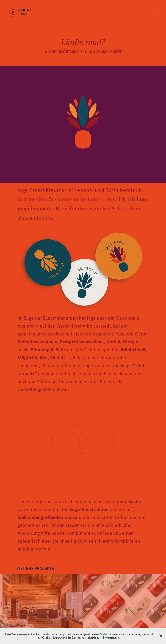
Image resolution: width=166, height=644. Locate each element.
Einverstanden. (111, 638)
